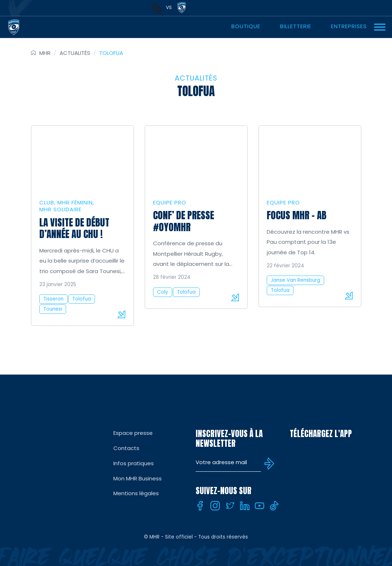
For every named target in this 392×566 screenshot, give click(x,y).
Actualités (75, 53)
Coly (163, 292)
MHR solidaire (60, 209)
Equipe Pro (170, 202)
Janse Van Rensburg (295, 280)
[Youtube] (260, 506)
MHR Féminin (75, 202)
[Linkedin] (245, 506)
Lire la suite (121, 314)
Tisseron (53, 299)
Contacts (126, 448)
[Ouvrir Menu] (380, 27)
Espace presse (133, 433)
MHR (45, 53)
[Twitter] (230, 506)
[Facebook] (200, 506)
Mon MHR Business (138, 478)
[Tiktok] (274, 506)
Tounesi (53, 309)
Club (47, 202)
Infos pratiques (134, 463)
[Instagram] (215, 506)
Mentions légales (136, 493)
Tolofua (82, 299)
